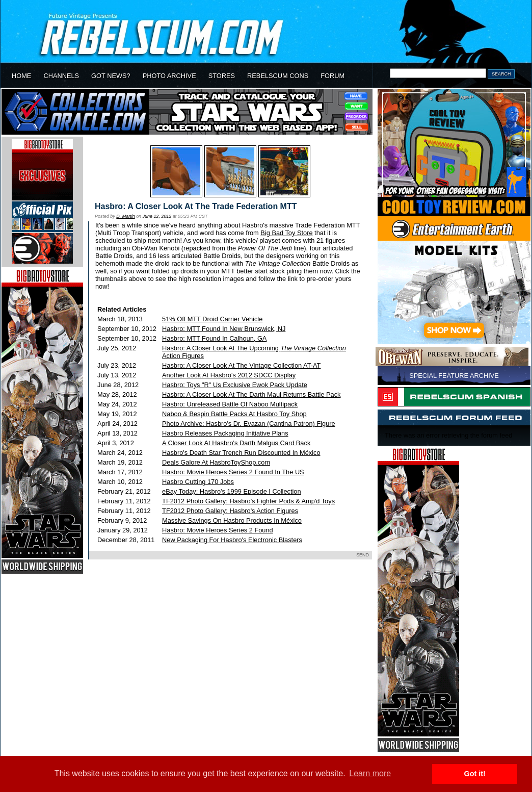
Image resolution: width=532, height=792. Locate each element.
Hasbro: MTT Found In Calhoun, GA (214, 338)
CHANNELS (61, 76)
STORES (222, 76)
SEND (363, 555)
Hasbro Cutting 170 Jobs (198, 482)
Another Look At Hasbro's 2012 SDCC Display (229, 375)
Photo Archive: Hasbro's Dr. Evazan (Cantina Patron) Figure (249, 424)
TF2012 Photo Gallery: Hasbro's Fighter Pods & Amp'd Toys (248, 501)
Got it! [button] (475, 774)
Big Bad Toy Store (286, 233)
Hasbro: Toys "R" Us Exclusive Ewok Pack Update (235, 385)
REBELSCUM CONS (278, 76)
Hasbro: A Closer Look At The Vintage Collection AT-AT (241, 365)
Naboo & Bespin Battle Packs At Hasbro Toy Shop (234, 414)
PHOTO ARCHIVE (169, 76)
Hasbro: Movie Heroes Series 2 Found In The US (233, 472)
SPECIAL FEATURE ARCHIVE (454, 376)
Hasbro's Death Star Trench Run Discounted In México (241, 453)
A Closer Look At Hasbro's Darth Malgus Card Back (236, 443)
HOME (21, 76)
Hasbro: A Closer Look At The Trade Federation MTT (196, 206)
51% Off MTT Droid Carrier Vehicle (212, 319)
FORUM (332, 76)
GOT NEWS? (111, 76)
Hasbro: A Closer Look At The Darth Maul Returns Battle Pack (251, 394)
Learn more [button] (370, 773)
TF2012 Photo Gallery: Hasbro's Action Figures (230, 511)
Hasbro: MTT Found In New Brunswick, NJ (224, 329)
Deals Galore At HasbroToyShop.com (216, 462)
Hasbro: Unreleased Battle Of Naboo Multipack (230, 404)
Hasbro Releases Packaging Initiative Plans (225, 433)
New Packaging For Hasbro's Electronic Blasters (232, 540)
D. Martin (125, 216)
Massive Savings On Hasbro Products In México (232, 520)
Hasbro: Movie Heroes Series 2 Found (218, 530)
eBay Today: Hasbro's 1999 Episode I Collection (232, 491)
